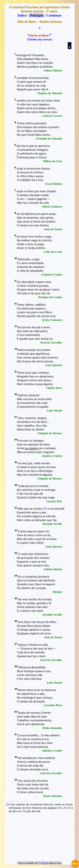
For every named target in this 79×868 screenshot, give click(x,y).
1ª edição (43, 863)
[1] (8, 804)
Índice (22, 15)
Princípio (37, 15)
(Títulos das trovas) (39, 39)
